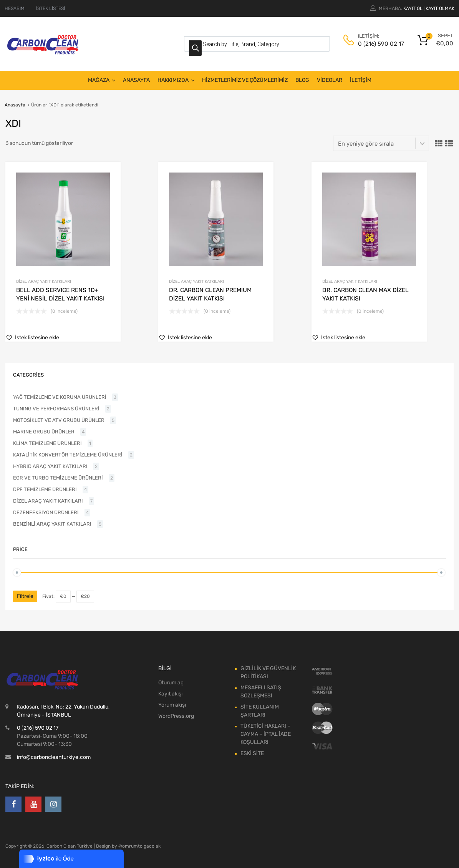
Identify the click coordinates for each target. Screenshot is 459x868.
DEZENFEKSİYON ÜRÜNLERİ (46, 512)
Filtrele (25, 596)
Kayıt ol (413, 8)
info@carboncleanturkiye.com (54, 757)
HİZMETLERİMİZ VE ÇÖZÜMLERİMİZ (245, 80)
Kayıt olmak (440, 8)
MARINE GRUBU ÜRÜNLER (44, 432)
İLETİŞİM (361, 80)
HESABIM (15, 8)
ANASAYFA (136, 80)
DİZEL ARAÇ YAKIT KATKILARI (44, 281)
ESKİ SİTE (252, 753)
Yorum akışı (172, 705)
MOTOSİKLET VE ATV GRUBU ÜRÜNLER (59, 420)
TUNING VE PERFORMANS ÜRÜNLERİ (56, 409)
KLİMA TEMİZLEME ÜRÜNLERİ (47, 443)
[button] (32, 338)
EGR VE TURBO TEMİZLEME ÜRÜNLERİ (58, 478)
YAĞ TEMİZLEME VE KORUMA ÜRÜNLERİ (60, 397)
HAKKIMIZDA (176, 80)
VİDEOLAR (330, 80)
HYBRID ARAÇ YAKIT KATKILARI (50, 466)
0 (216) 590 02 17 (377, 44)
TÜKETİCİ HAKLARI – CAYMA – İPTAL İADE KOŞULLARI (266, 734)
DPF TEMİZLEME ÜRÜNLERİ (45, 489)
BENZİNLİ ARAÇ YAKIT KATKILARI (52, 524)
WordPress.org (176, 716)
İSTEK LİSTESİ (51, 8)
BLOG (302, 80)
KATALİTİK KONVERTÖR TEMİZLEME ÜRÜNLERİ (68, 455)
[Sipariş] (381, 143)
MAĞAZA (102, 80)
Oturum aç (171, 683)
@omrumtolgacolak (139, 846)
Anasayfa (15, 105)
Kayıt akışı (170, 694)
